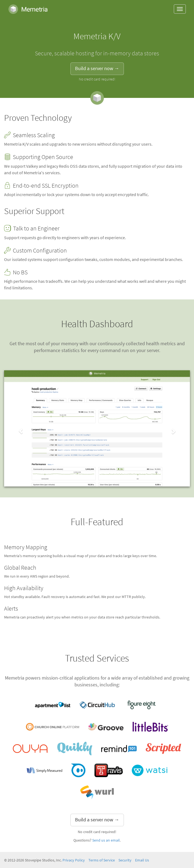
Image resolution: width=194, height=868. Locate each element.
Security (125, 860)
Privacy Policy (74, 860)
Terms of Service (102, 860)
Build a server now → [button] (97, 68)
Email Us (142, 860)
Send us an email (106, 840)
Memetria (28, 9)
